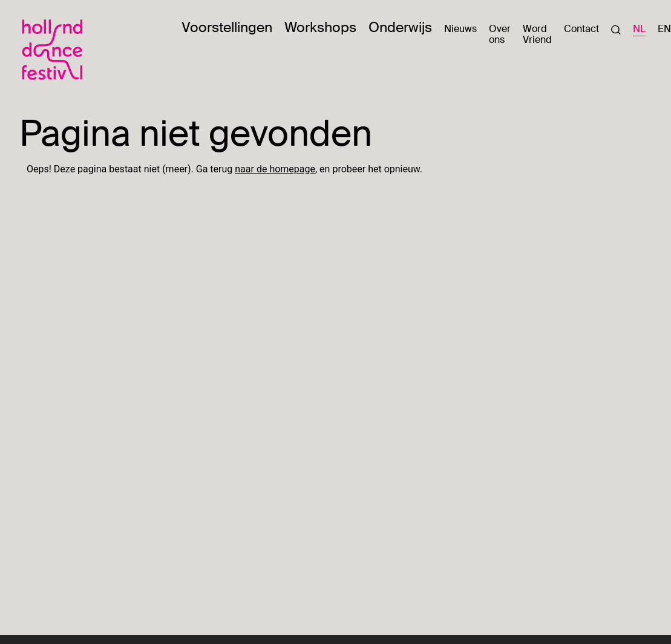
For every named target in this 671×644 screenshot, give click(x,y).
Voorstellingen (227, 27)
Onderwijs (400, 27)
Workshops (320, 27)
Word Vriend (537, 34)
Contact (581, 29)
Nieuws (460, 29)
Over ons (500, 34)
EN (664, 29)
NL (639, 29)
